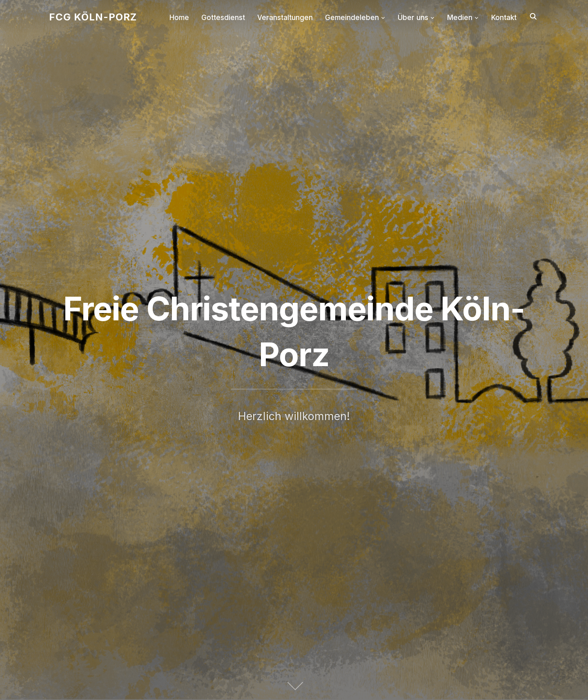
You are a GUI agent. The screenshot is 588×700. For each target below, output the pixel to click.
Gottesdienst (223, 18)
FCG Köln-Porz (93, 17)
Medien (460, 18)
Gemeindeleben (352, 18)
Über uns (413, 18)
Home (179, 18)
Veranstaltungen (285, 18)
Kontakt (504, 18)
